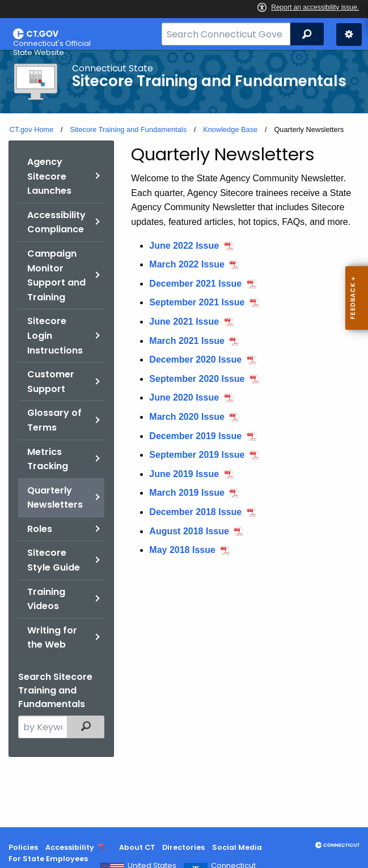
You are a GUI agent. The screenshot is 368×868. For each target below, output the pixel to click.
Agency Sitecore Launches (49, 176)
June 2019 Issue (184, 474)
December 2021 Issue (195, 284)
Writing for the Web (52, 638)
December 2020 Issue (195, 359)
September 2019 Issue (197, 455)
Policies (23, 847)
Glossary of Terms (54, 420)
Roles (40, 529)
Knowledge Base (230, 129)
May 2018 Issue (182, 550)
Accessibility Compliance (56, 222)
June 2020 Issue (184, 397)
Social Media (237, 847)
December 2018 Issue (195, 512)
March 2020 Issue (187, 417)
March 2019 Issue (187, 493)
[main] (184, 439)
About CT (137, 847)
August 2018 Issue (189, 531)
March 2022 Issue (187, 264)
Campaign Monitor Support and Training (56, 275)
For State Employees (48, 859)
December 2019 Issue (195, 436)
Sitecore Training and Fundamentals (128, 129)
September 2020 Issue (197, 379)
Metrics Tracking (48, 459)
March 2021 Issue (187, 341)
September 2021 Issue (197, 302)
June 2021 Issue (184, 322)
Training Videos (46, 599)
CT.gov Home (32, 129)
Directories (183, 847)
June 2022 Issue (184, 246)
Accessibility (70, 847)
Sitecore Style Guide (54, 560)
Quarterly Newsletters (55, 498)
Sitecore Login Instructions (55, 335)
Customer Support (51, 382)
